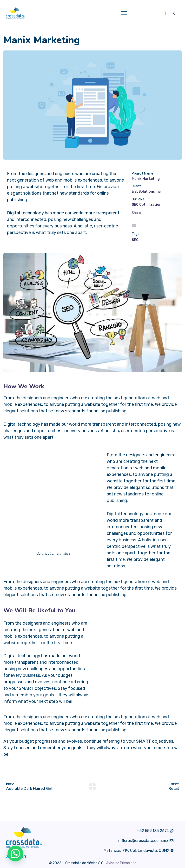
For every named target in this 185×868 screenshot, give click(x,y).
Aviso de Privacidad (121, 863)
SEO (135, 240)
